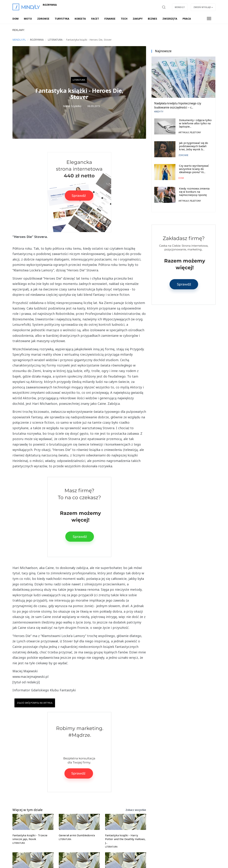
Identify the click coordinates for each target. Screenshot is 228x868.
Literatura (79, 80)
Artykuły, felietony (190, 132)
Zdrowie (183, 155)
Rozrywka (50, 5)
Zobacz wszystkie (136, 810)
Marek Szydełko (72, 106)
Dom (181, 178)
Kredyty (159, 112)
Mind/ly (180, 7)
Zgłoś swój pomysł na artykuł (35, 703)
